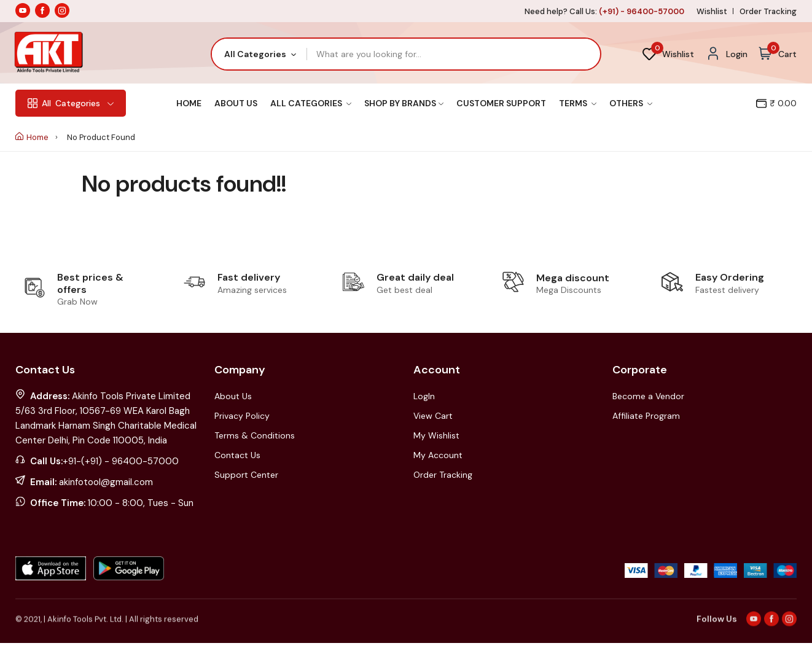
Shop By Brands (404, 103)
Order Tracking (768, 11)
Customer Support (501, 103)
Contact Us (237, 455)
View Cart (433, 416)
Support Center (246, 475)
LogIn (424, 396)
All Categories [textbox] (255, 54)
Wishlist (712, 11)
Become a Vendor (648, 396)
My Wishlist (436, 435)
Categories (71, 103)
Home (189, 103)
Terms (578, 103)
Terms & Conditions (255, 435)
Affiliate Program (646, 416)
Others (631, 103)
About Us (236, 103)
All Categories (311, 103)
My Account (438, 455)
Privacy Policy (242, 416)
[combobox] (260, 54)
